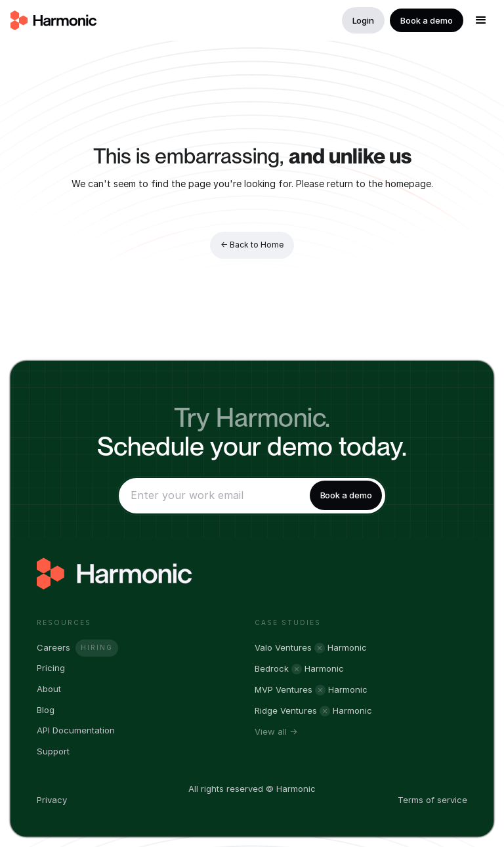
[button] (481, 20)
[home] (54, 20)
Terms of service (432, 800)
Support (53, 751)
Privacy (52, 800)
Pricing (51, 668)
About (49, 689)
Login (364, 20)
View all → (276, 732)
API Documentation (76, 730)
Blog (46, 710)
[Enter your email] (212, 495)
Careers (53, 648)
